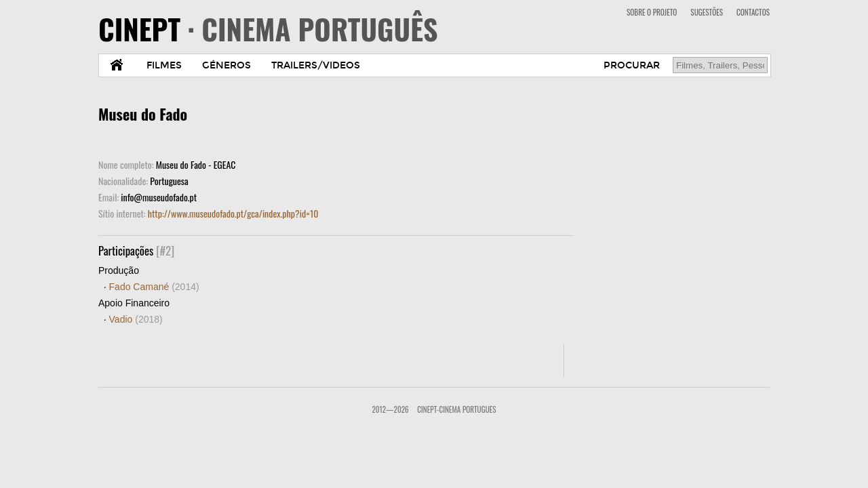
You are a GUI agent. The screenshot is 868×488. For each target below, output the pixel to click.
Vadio (136, 319)
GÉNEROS (226, 65)
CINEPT (268, 28)
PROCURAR (632, 65)
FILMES (164, 65)
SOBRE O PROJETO (652, 12)
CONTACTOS (753, 12)
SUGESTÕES (707, 12)
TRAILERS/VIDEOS (316, 65)
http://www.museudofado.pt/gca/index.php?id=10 (233, 213)
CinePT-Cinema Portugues (456, 409)
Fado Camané (154, 287)
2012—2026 (390, 409)
